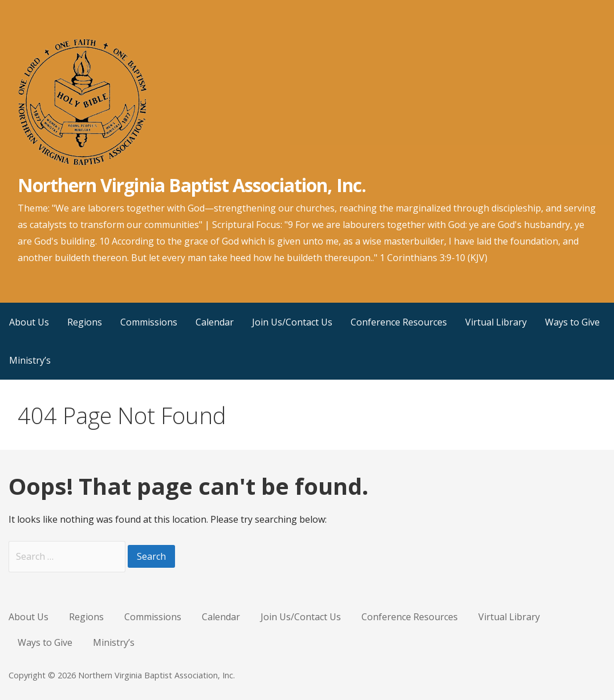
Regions (85, 322)
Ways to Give (572, 322)
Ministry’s (30, 360)
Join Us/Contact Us (292, 322)
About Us (29, 322)
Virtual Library (496, 322)
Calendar (215, 322)
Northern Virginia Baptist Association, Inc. (192, 185)
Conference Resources (399, 322)
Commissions (149, 322)
